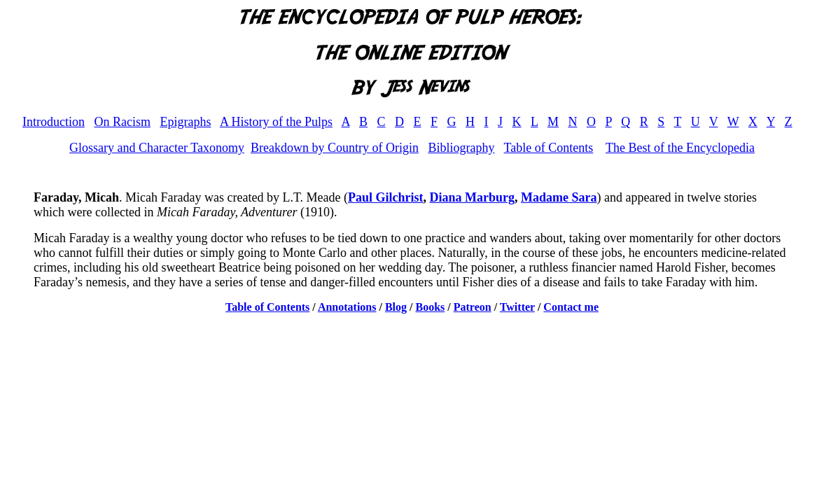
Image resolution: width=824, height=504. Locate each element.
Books (431, 307)
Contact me (571, 307)
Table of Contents (549, 148)
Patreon (473, 307)
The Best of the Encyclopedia (680, 148)
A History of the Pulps (276, 122)
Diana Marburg (473, 197)
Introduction (54, 122)
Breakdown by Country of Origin (335, 148)
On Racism (122, 122)
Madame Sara (559, 197)
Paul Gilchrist (386, 197)
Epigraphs (185, 122)
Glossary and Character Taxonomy (157, 148)
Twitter (517, 307)
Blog (396, 307)
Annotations (347, 307)
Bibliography (461, 148)
